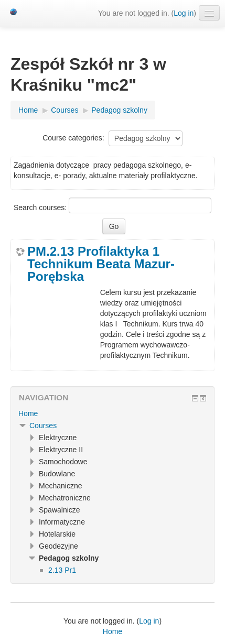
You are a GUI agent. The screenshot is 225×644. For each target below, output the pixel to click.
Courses (43, 425)
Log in (184, 13)
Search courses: (41, 208)
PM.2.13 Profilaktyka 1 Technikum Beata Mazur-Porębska (101, 264)
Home (28, 413)
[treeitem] (112, 413)
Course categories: (73, 138)
